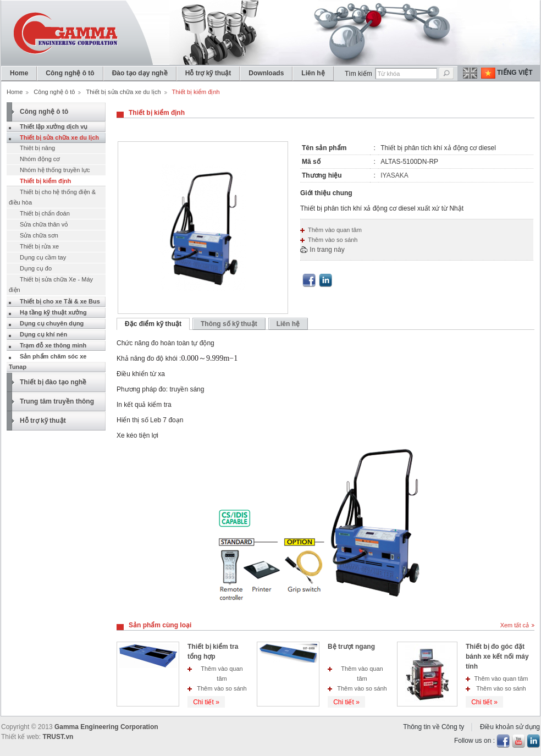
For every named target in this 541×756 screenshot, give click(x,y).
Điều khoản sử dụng (510, 727)
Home (15, 92)
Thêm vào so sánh (333, 240)
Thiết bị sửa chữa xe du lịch (123, 92)
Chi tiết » (206, 702)
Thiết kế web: (21, 737)
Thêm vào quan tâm (335, 230)
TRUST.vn (58, 737)
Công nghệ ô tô (54, 92)
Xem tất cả (515, 625)
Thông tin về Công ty (434, 727)
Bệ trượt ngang (351, 647)
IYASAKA (394, 175)
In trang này (327, 250)
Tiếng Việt (515, 73)
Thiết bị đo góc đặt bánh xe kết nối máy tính (497, 656)
